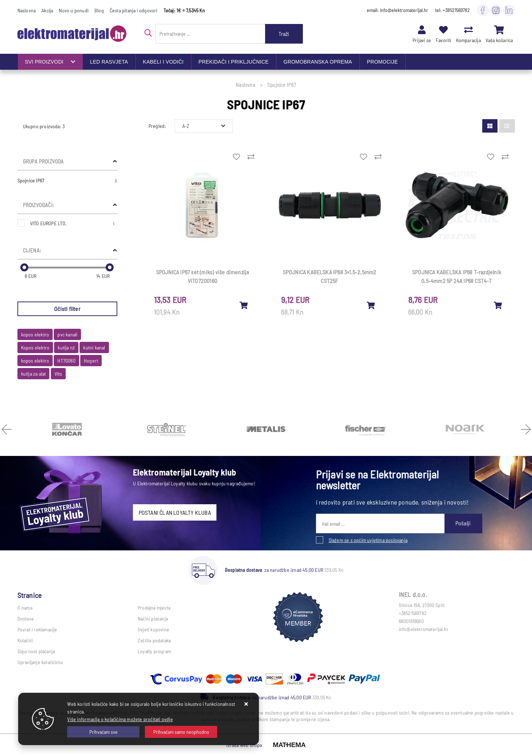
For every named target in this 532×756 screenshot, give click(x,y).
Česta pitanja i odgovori (134, 10)
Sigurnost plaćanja (36, 651)
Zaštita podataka (154, 640)
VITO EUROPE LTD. (72, 223)
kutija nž (66, 347)
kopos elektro (35, 334)
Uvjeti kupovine (153, 629)
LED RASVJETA (109, 62)
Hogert (91, 361)
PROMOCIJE (383, 62)
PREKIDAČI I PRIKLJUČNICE (234, 62)
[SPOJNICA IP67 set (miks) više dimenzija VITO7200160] (244, 305)
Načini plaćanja (153, 618)
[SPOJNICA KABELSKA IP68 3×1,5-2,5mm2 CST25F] (371, 305)
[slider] (24, 267)
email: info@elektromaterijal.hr (397, 10)
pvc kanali (67, 334)
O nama (25, 608)
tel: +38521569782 (452, 10)
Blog (99, 10)
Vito (58, 374)
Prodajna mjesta (154, 608)
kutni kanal (94, 347)
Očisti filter (67, 309)
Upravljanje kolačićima (40, 662)
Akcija (47, 10)
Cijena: (32, 250)
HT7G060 (66, 361)
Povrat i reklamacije (37, 629)
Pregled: (157, 126)
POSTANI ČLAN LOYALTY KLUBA (175, 512)
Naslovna (27, 10)
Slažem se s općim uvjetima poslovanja (368, 540)
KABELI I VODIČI (163, 62)
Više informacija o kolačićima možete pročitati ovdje (120, 719)
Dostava (25, 618)
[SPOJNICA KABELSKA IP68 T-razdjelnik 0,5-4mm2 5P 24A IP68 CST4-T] (498, 305)
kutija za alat (34, 374)
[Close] (103, 732)
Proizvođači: (38, 205)
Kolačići (25, 640)
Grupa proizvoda (43, 161)
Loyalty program (154, 651)
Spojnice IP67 (67, 181)
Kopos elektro (35, 347)
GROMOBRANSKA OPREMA (318, 62)
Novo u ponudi (74, 10)
